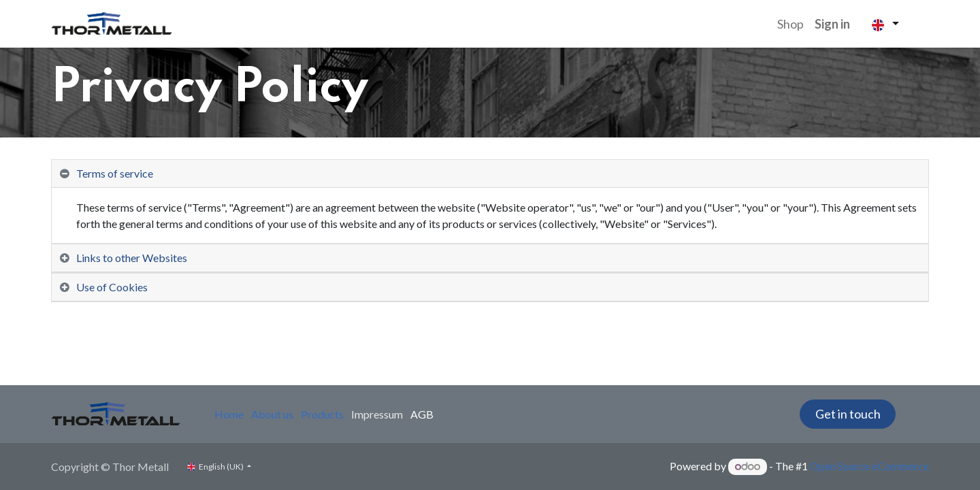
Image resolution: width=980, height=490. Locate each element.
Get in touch (848, 414)
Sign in (832, 24)
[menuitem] (790, 24)
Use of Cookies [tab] (112, 287)
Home (229, 414)
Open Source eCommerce (869, 466)
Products (322, 414)
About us (272, 414)
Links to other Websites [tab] (132, 258)
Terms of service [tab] (115, 173)
